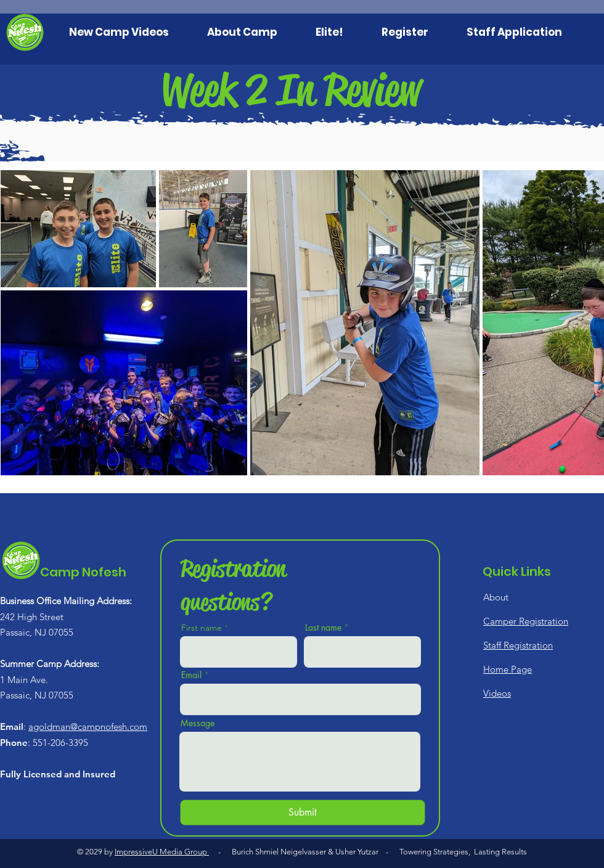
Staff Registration (518, 645)
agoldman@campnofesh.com (88, 727)
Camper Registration (526, 621)
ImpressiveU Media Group (162, 852)
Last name (323, 628)
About (496, 597)
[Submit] (303, 813)
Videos (497, 693)
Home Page (508, 669)
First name (202, 628)
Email (191, 675)
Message (198, 723)
